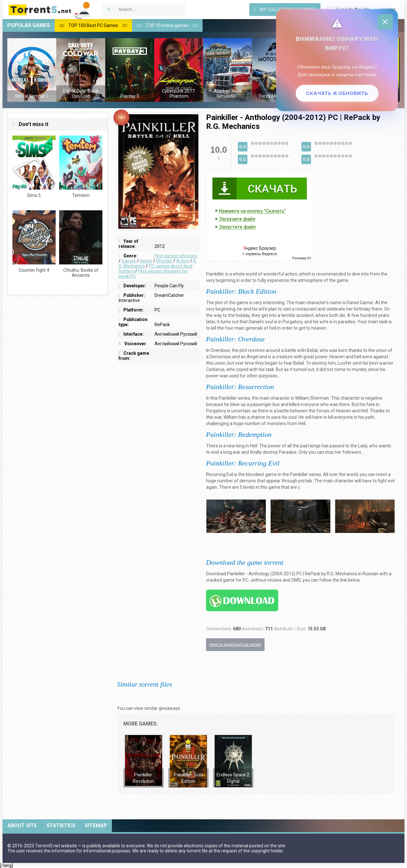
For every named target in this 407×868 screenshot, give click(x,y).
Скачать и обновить (337, 93)
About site (22, 826)
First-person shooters (176, 256)
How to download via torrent (235, 644)
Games (129, 261)
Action (183, 261)
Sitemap (96, 826)
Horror (146, 261)
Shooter (164, 261)
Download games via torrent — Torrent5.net (50, 10)
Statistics (61, 826)
